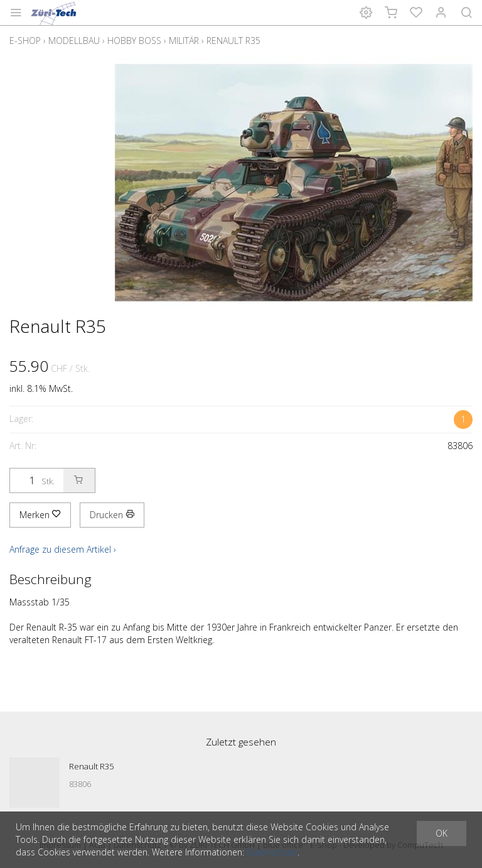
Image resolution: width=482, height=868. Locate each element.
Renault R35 (233, 41)
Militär (184, 41)
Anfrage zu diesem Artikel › (63, 549)
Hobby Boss (134, 41)
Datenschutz (272, 852)
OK (442, 833)
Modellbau (74, 41)
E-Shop (25, 41)
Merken (40, 515)
